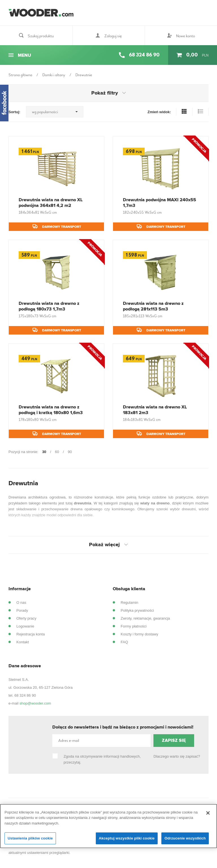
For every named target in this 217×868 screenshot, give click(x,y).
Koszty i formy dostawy (139, 634)
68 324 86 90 (25, 695)
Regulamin (129, 603)
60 (57, 452)
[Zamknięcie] (208, 813)
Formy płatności (134, 626)
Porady (22, 610)
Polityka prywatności (137, 610)
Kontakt (23, 642)
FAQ (124, 642)
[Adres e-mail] (101, 741)
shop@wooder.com (35, 703)
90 (70, 452)
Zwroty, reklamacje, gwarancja (145, 618)
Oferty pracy (26, 618)
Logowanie (25, 626)
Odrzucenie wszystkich (185, 838)
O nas (21, 603)
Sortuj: (14, 112)
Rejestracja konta (31, 634)
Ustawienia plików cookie (30, 838)
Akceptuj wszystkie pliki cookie (127, 838)
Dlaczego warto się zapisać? (177, 756)
